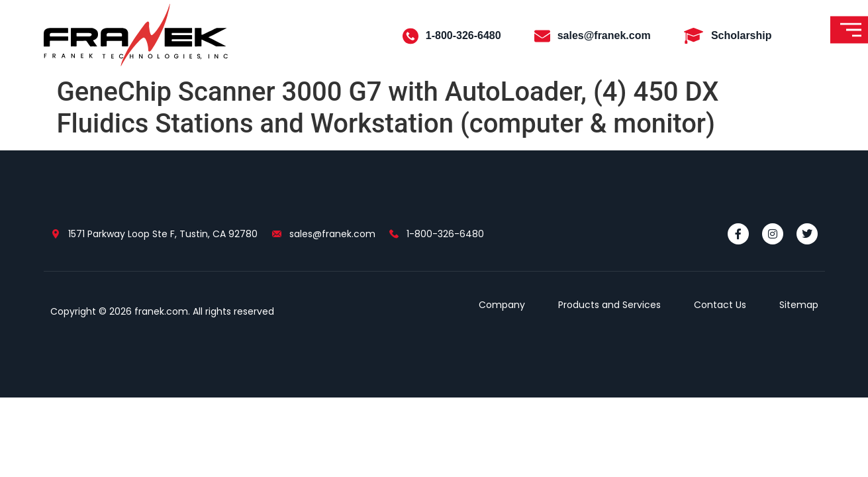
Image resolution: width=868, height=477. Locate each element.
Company (502, 305)
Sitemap (799, 305)
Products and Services (609, 305)
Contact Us (720, 305)
